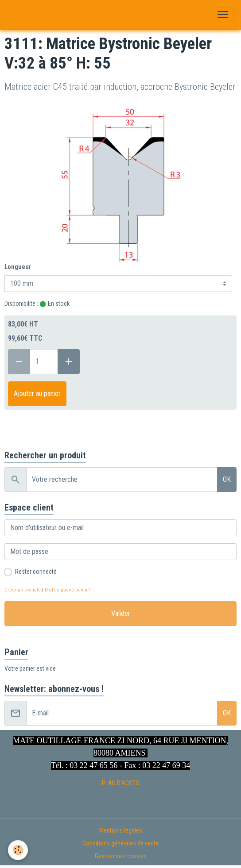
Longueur (18, 267)
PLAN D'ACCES (120, 783)
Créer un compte (23, 590)
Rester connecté (36, 572)
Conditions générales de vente (120, 843)
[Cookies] (18, 850)
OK (227, 479)
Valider (121, 613)
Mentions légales (121, 830)
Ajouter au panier (37, 394)
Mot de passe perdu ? (68, 590)
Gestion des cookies (121, 856)
